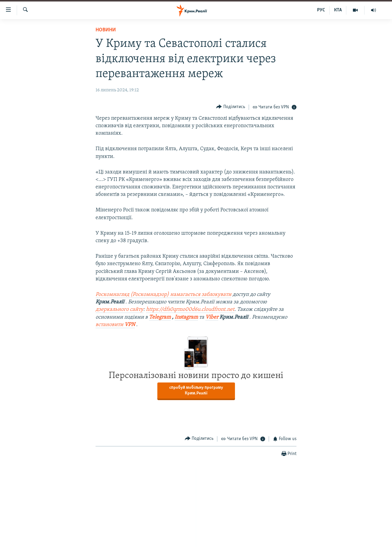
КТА (338, 10)
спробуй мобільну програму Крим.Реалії (196, 391)
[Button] (231, 107)
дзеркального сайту (119, 309)
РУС (321, 10)
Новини (106, 30)
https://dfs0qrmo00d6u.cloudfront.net (190, 309)
